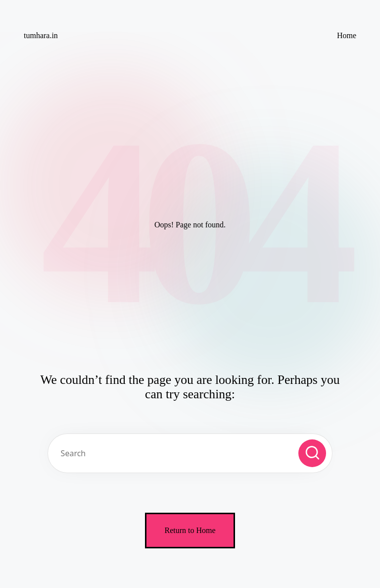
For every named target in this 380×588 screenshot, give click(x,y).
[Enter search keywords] (190, 453)
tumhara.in (41, 35)
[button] (312, 453)
